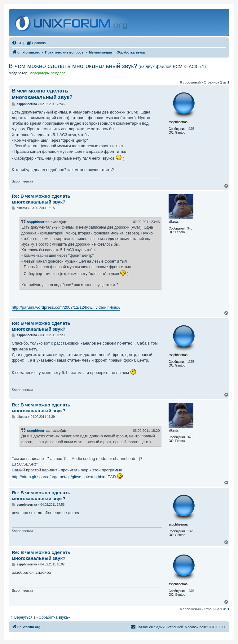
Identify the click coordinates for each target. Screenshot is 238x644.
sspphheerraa (38, 222)
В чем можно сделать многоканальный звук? (107, 66)
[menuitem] (18, 43)
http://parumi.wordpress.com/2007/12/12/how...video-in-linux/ (66, 307)
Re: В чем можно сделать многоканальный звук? (41, 199)
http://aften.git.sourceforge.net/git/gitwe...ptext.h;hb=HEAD (64, 477)
